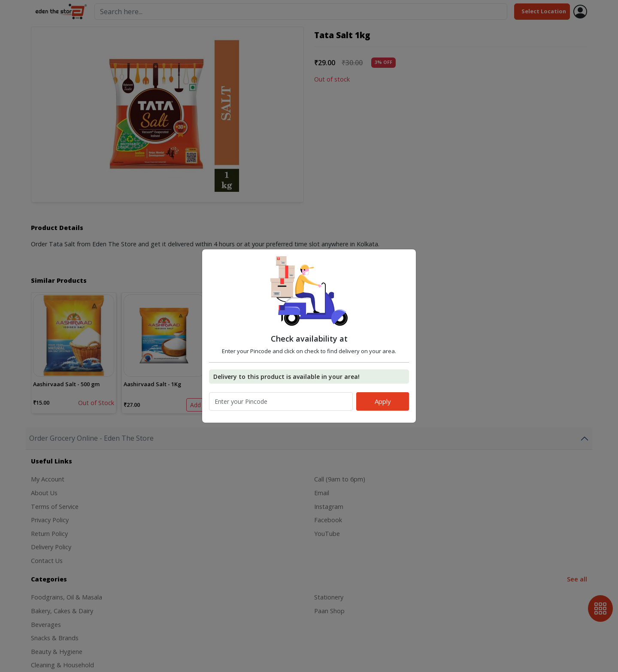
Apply (383, 401)
